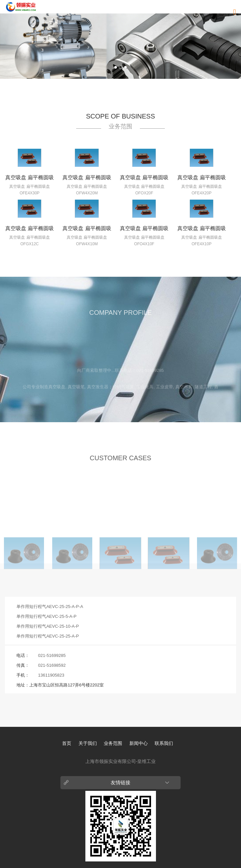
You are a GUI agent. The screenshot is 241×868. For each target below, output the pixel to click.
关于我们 (88, 743)
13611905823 (51, 675)
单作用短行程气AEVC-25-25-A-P (48, 636)
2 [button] (120, 67)
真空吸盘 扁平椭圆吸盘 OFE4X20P (202, 179)
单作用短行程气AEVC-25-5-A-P (46, 616)
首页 (67, 743)
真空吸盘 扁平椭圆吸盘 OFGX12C (30, 230)
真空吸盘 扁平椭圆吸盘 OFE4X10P (202, 230)
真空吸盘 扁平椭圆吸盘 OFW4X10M (87, 230)
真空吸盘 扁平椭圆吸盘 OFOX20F (144, 179)
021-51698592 (52, 665)
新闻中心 (139, 743)
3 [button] (125, 67)
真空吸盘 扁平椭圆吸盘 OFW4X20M (87, 179)
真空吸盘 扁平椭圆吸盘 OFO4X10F (144, 230)
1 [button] (116, 67)
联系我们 (164, 743)
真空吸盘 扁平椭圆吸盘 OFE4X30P (30, 179)
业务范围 (113, 743)
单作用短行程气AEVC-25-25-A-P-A (50, 607)
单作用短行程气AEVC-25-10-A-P (48, 626)
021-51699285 (52, 655)
